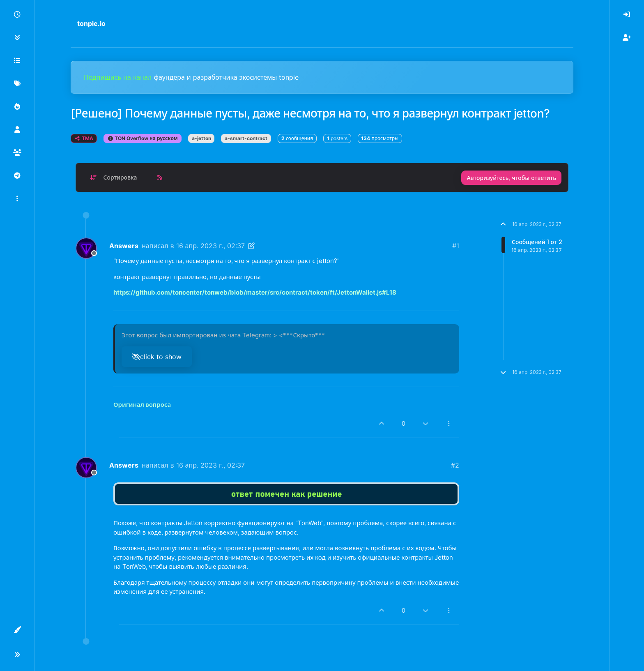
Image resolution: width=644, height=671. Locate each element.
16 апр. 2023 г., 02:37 (210, 246)
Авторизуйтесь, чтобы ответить (511, 178)
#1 (456, 246)
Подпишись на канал (119, 77)
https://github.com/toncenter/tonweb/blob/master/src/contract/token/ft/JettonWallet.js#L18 (255, 292)
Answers (124, 246)
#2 (455, 465)
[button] (17, 199)
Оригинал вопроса (142, 405)
